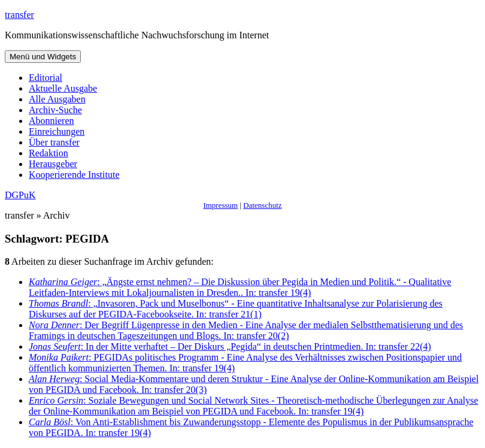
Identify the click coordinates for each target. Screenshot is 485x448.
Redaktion (48, 153)
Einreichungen (57, 131)
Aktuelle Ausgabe (63, 88)
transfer (19, 15)
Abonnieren (51, 121)
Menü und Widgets (43, 57)
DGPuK (20, 195)
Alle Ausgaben (57, 99)
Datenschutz (262, 205)
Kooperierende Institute (74, 175)
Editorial (46, 78)
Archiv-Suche (55, 110)
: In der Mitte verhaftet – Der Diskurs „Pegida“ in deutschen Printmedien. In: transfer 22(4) (230, 346)
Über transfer (54, 142)
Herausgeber (53, 164)
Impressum (220, 205)
